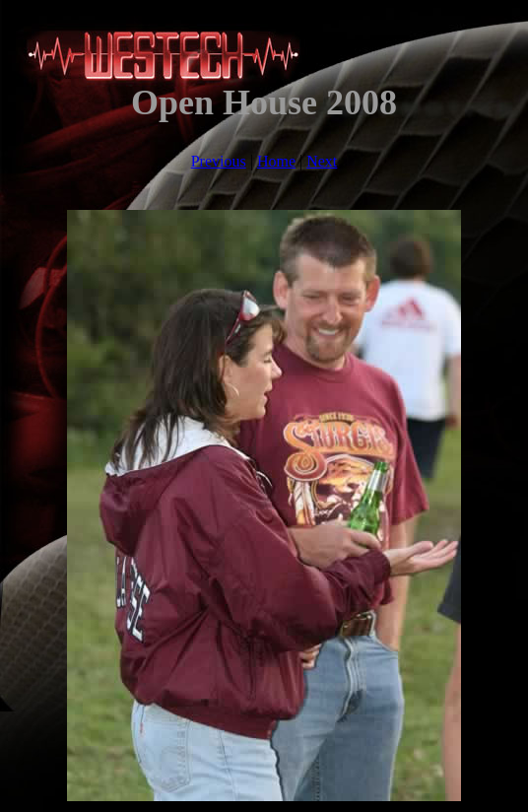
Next (322, 161)
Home (276, 161)
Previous (219, 161)
